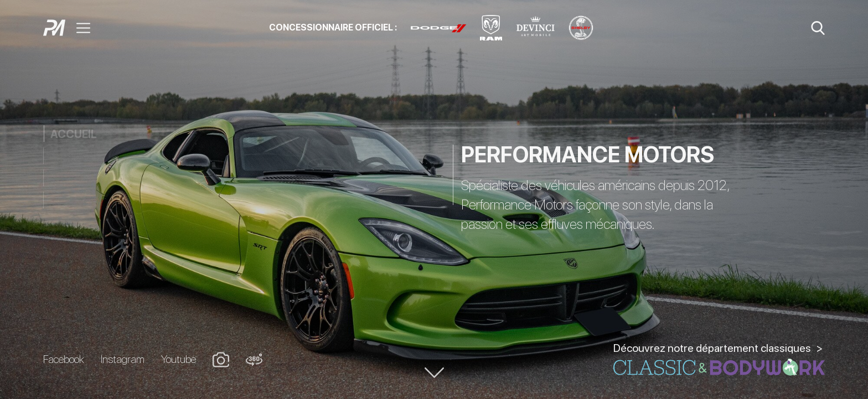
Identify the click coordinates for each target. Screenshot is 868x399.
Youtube (179, 359)
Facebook (64, 359)
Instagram (123, 359)
